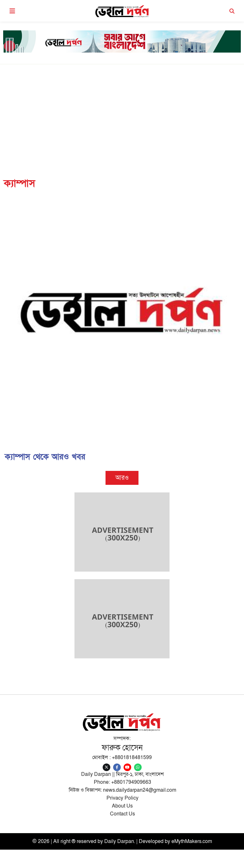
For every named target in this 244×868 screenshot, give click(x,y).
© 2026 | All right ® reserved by (68, 841)
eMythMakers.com (192, 841)
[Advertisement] (122, 112)
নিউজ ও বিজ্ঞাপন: (86, 790)
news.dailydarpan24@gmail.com (140, 790)
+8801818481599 (132, 757)
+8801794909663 (131, 782)
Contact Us (122, 814)
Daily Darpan (119, 841)
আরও (122, 478)
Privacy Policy (122, 798)
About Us (122, 806)
